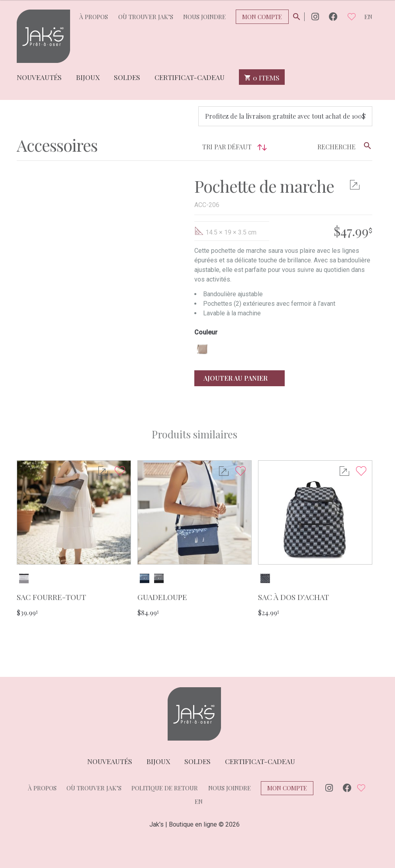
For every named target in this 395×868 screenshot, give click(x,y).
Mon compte (262, 17)
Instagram (315, 17)
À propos (94, 17)
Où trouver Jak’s (146, 17)
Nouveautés (39, 77)
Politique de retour (165, 788)
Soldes (127, 77)
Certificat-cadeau (190, 77)
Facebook (333, 17)
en (368, 17)
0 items (262, 77)
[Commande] (197, 147)
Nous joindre (204, 17)
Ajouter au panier (240, 378)
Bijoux (88, 77)
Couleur (206, 332)
